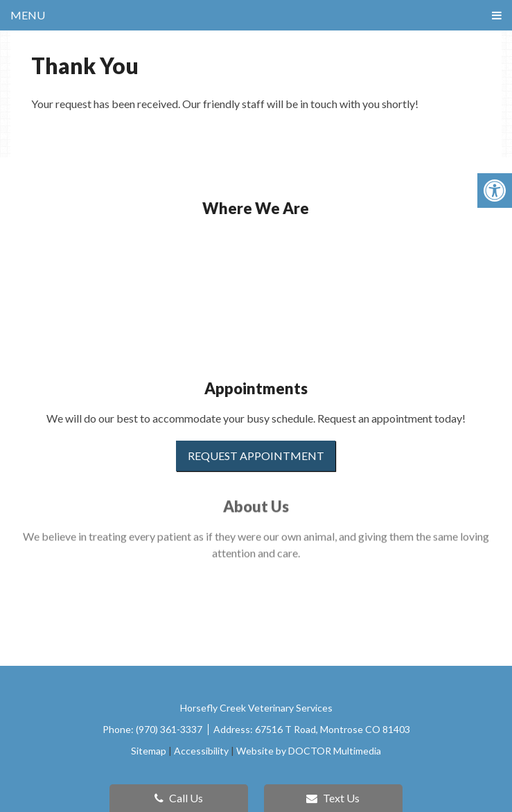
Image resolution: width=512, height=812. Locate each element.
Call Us (179, 798)
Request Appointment (256, 456)
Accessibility (201, 751)
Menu (28, 15)
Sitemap (149, 751)
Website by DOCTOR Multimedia (309, 751)
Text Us (333, 798)
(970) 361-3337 (170, 729)
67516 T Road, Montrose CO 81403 (333, 729)
